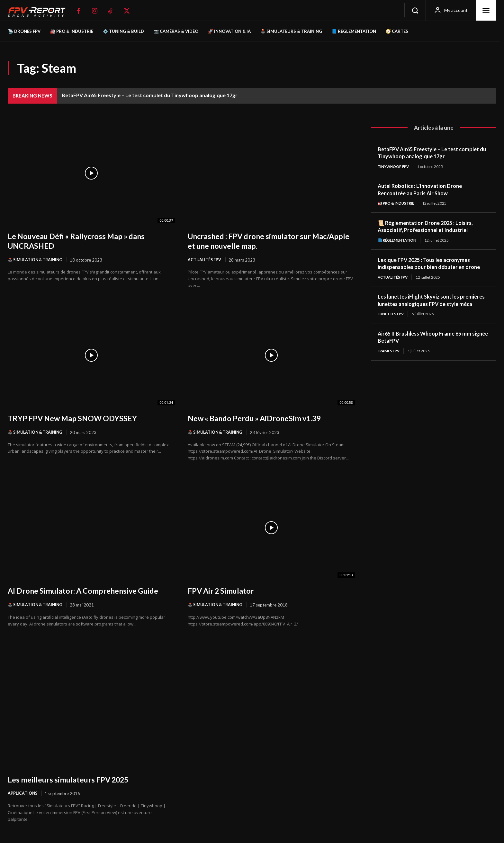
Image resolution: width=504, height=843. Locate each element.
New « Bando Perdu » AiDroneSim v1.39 (262, 418)
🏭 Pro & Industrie (397, 204)
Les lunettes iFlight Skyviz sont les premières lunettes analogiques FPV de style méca (429, 305)
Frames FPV (390, 359)
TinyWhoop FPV (395, 167)
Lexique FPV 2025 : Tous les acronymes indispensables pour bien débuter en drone (433, 264)
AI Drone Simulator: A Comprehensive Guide (91, 591)
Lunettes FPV (392, 322)
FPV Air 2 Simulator (225, 591)
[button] (415, 10)
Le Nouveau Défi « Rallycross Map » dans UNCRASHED (84, 241)
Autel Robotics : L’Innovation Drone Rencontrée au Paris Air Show (424, 190)
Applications (23, 794)
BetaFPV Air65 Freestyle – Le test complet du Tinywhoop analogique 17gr (150, 95)
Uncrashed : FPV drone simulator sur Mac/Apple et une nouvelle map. (257, 241)
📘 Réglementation (398, 241)
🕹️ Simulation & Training (37, 260)
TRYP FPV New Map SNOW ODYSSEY (80, 418)
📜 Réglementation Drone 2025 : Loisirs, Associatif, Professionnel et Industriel (429, 227)
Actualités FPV (205, 260)
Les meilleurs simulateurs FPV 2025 (75, 780)
